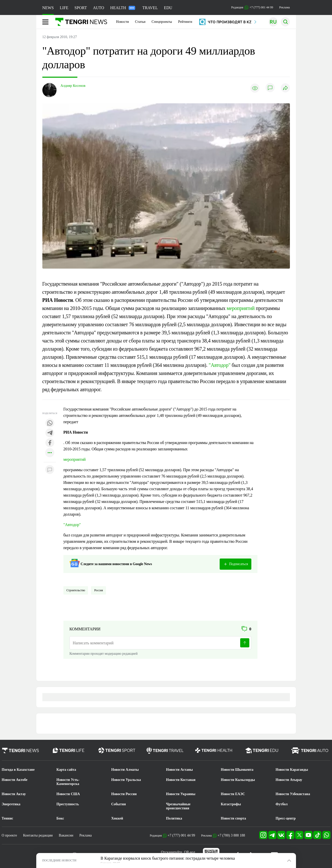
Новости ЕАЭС (233, 794)
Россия (98, 590)
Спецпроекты (162, 22)
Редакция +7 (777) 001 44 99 (252, 7)
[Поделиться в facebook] (50, 443)
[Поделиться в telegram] (50, 433)
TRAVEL (150, 8)
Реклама (285, 7)
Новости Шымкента (237, 770)
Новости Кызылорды (238, 780)
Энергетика (11, 804)
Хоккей (117, 818)
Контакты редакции (38, 835)
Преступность (68, 804)
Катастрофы (231, 804)
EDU (168, 8)
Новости (123, 22)
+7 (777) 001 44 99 (181, 835)
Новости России (124, 794)
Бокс (60, 818)
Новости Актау (14, 794)
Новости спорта (234, 818)
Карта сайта (66, 770)
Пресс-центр (286, 818)
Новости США (68, 794)
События (119, 804)
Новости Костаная (181, 780)
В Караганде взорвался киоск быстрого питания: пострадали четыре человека (168, 858)
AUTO (98, 8)
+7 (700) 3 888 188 (231, 835)
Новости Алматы (125, 770)
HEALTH (123, 8)
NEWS (48, 8)
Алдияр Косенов (73, 86)
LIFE (64, 8)
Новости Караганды (292, 770)
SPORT (81, 8)
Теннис (7, 818)
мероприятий (241, 308)
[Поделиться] (285, 88)
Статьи (140, 22)
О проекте (9, 835)
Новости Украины (181, 794)
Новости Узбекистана (293, 794)
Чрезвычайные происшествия (178, 806)
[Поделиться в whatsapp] (50, 423)
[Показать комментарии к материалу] (50, 470)
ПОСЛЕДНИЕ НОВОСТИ (59, 860)
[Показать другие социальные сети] (50, 453)
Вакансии (66, 835)
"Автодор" (220, 365)
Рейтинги (185, 22)
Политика (174, 818)
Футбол (282, 804)
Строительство (76, 590)
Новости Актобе (15, 780)
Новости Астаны (180, 770)
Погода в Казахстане (18, 770)
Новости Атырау (289, 780)
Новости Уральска (126, 780)
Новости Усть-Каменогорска (68, 782)
